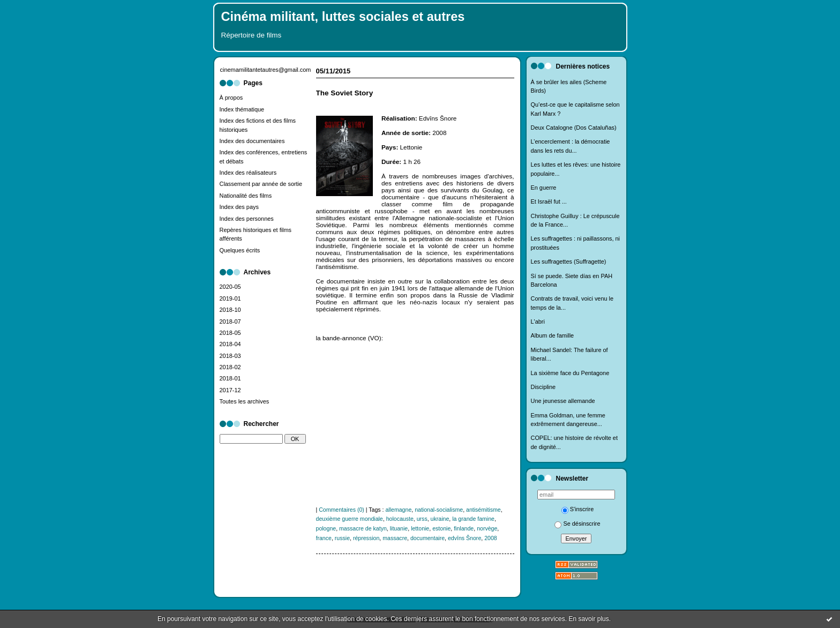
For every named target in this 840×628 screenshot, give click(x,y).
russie (342, 538)
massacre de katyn (363, 528)
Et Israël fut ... (549, 201)
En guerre (544, 188)
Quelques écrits (240, 250)
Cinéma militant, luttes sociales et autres (343, 17)
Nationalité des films (246, 196)
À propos (231, 98)
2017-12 (230, 390)
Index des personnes (247, 219)
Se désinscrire (577, 524)
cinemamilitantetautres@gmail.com (266, 70)
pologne (326, 528)
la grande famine (473, 519)
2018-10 (230, 310)
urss (422, 519)
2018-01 (230, 378)
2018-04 (230, 344)
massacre (395, 538)
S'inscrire (578, 509)
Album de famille (553, 335)
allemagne (398, 510)
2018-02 (230, 367)
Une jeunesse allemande (563, 401)
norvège (487, 528)
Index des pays (239, 207)
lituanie (399, 528)
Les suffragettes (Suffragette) (569, 261)
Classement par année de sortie (261, 184)
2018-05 (230, 333)
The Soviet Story (345, 93)
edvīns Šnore (464, 538)
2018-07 (230, 322)
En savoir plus (588, 619)
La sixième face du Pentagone (570, 373)
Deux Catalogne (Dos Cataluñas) (574, 128)
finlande (464, 528)
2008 (491, 538)
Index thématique (242, 109)
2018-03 (230, 356)
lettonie (420, 528)
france (324, 538)
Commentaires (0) (342, 510)
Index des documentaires (252, 141)
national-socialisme (439, 510)
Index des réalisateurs (248, 173)
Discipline (543, 387)
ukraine (440, 519)
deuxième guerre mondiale (350, 519)
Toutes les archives (245, 401)
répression (366, 538)
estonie (441, 528)
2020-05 (230, 287)
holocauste (400, 519)
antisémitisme (483, 510)
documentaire (427, 538)
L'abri (538, 322)
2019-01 (230, 298)
